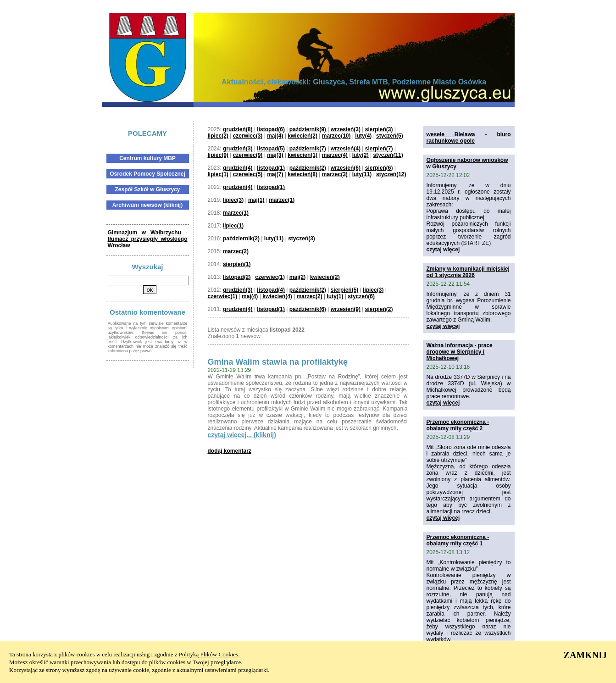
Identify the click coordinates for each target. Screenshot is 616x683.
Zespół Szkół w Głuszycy (147, 189)
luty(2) (361, 155)
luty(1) (335, 296)
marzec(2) (236, 251)
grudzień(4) (238, 168)
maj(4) (275, 136)
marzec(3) (335, 174)
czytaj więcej (443, 250)
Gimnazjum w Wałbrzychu (144, 233)
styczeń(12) (391, 174)
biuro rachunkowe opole (469, 138)
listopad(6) (271, 129)
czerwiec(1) (270, 277)
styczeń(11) (388, 155)
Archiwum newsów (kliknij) (147, 205)
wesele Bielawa (451, 134)
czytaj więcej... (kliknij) (242, 435)
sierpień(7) (379, 149)
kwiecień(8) (302, 174)
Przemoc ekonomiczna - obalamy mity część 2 (458, 425)
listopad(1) (271, 168)
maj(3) (275, 155)
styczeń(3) (302, 239)
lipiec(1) (218, 174)
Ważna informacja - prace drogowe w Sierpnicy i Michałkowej (460, 352)
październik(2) (308, 168)
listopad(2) (237, 277)
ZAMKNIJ (585, 655)
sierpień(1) (237, 264)
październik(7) (308, 149)
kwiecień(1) (302, 155)
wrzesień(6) (346, 168)
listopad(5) (271, 149)
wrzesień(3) (346, 129)
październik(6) (308, 309)
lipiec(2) (218, 136)
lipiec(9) (218, 155)
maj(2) (297, 277)
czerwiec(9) (248, 155)
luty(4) (363, 136)
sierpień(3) (379, 129)
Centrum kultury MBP (147, 158)
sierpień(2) (379, 309)
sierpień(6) (379, 168)
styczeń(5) (390, 136)
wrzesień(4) (346, 149)
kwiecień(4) (277, 296)
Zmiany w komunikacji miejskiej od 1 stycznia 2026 (468, 272)
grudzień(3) (238, 149)
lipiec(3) (233, 200)
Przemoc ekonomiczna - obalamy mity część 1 (458, 540)
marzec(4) (335, 155)
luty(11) (362, 174)
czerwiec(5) (248, 174)
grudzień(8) (238, 129)
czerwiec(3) (248, 136)
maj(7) (275, 174)
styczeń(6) (361, 296)
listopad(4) (271, 290)
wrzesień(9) (346, 309)
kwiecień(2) (302, 136)
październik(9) (308, 129)
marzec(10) (336, 136)
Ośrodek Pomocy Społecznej (147, 174)
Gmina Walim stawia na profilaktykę (278, 362)
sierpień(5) (345, 290)
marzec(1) (282, 200)
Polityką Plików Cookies (208, 654)
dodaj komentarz (230, 451)
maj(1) (256, 200)
